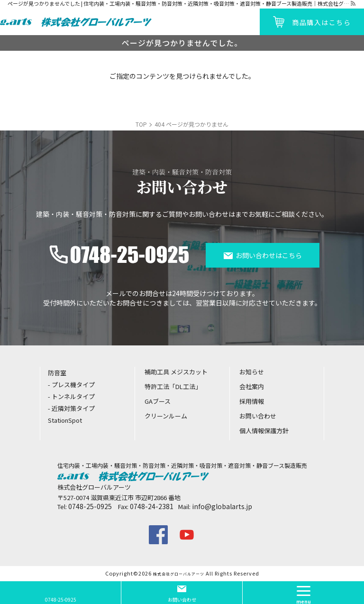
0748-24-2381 (152, 506)
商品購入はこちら (321, 22)
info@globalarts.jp (222, 506)
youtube (187, 535)
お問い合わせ (182, 599)
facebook (158, 535)
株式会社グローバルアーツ (179, 574)
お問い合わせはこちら (269, 255)
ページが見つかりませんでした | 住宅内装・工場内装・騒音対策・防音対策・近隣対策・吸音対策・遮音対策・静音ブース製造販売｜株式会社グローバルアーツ (179, 4)
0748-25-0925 (90, 506)
